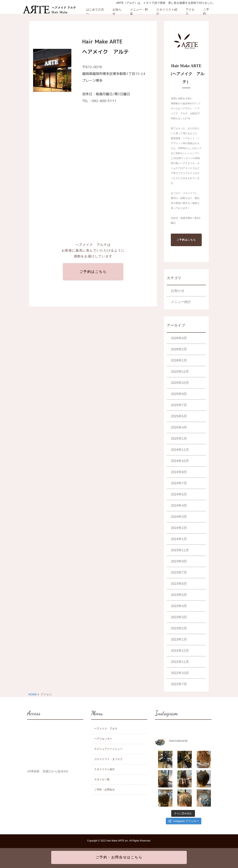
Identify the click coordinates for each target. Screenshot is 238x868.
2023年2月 (179, 628)
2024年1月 (179, 539)
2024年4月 (179, 506)
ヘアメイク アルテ (106, 729)
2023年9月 (179, 561)
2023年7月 (179, 573)
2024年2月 (179, 528)
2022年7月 (179, 684)
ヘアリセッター (103, 739)
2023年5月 (179, 595)
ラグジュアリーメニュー (108, 749)
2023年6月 (179, 584)
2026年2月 (179, 349)
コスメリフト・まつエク (108, 759)
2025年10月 (180, 383)
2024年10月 (180, 461)
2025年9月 (179, 394)
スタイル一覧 (102, 779)
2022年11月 (180, 662)
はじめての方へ (95, 11)
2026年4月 (179, 338)
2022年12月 (180, 651)
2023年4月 (179, 606)
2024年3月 (179, 517)
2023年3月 (179, 617)
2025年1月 (179, 439)
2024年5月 (179, 494)
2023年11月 (180, 550)
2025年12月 (180, 372)
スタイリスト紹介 (167, 11)
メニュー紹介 (181, 302)
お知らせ (117, 11)
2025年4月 (179, 427)
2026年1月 (179, 360)
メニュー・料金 (139, 11)
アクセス (190, 11)
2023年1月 (179, 639)
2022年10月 (180, 673)
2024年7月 (179, 483)
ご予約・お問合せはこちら (119, 857)
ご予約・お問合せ (104, 790)
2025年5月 (179, 416)
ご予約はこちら (93, 272)
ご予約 (206, 11)
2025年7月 (179, 405)
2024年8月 (179, 472)
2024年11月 (180, 450)
